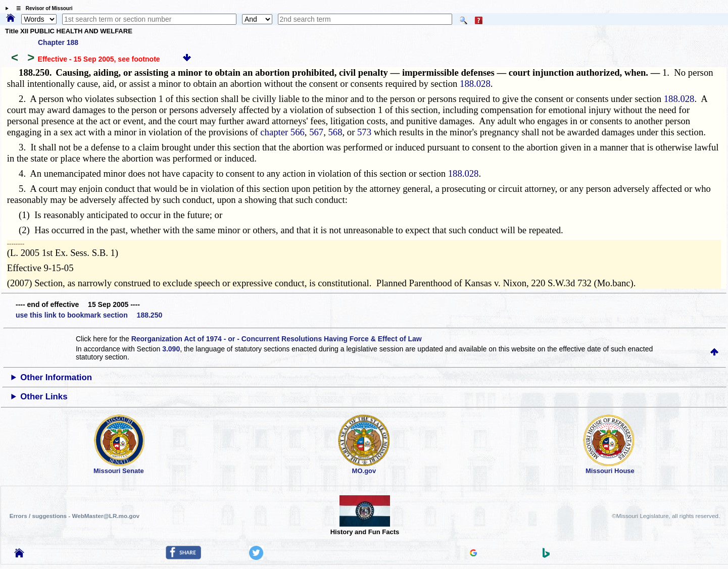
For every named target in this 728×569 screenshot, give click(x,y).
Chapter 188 (58, 42)
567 (316, 132)
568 (335, 132)
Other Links (44, 397)
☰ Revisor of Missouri (42, 8)
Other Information (56, 377)
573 (364, 132)
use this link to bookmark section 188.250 (89, 315)
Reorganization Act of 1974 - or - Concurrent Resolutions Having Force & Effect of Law (277, 339)
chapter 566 (282, 132)
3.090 (171, 349)
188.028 (475, 84)
